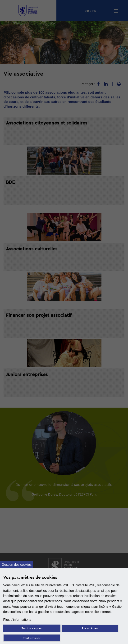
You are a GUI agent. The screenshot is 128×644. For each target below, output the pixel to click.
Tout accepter (32, 628)
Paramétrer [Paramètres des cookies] (90, 628)
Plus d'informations (17, 620)
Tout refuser (32, 638)
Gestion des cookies (17, 564)
